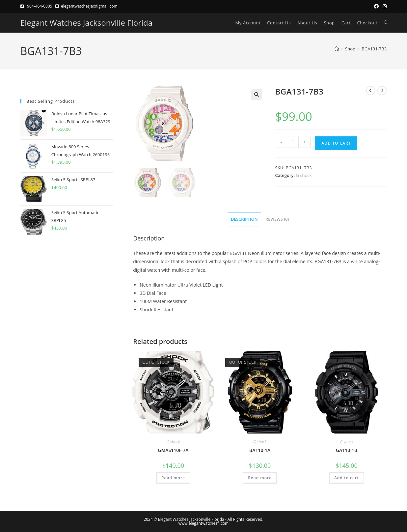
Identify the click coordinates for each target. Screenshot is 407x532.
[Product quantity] (293, 142)
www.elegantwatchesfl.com (203, 523)
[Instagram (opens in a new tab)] (384, 6)
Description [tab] (244, 219)
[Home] (337, 49)
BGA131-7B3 (374, 49)
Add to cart (336, 143)
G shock (304, 175)
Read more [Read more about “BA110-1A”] (260, 478)
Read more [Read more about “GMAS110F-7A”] (173, 478)
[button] (257, 95)
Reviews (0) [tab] (277, 219)
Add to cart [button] (347, 478)
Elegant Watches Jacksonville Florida (86, 23)
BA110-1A (260, 450)
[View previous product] (371, 91)
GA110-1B (347, 450)
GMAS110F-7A (173, 450)
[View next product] (382, 91)
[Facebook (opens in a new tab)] (376, 6)
